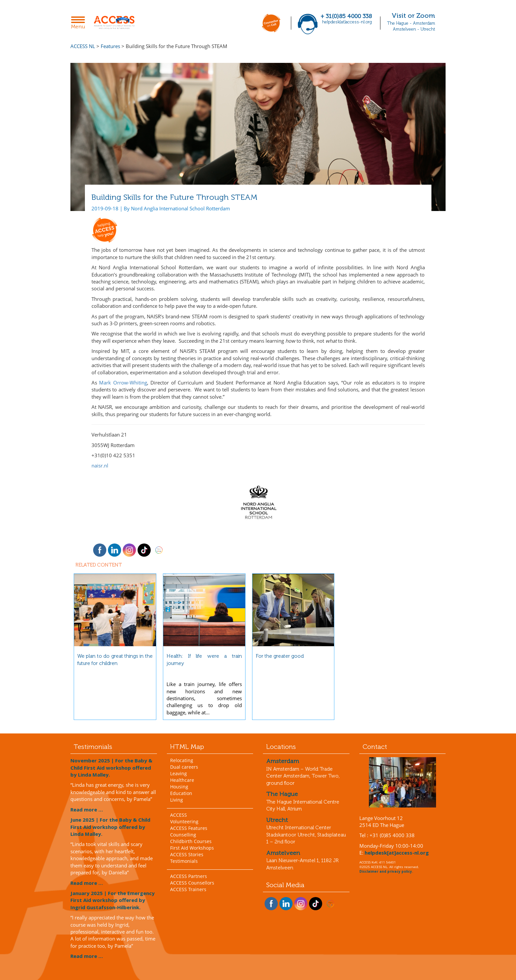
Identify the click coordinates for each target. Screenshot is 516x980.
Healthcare (182, 780)
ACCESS (179, 815)
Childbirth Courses (191, 841)
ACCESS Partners (189, 876)
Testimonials (184, 861)
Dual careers (184, 767)
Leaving (179, 773)
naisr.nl (100, 465)
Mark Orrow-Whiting (123, 383)
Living (177, 800)
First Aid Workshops (192, 848)
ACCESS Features (189, 828)
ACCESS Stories (187, 854)
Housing (179, 787)
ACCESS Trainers (188, 889)
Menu (80, 23)
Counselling (183, 835)
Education (181, 793)
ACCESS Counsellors (192, 883)
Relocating (182, 760)
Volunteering (184, 821)
